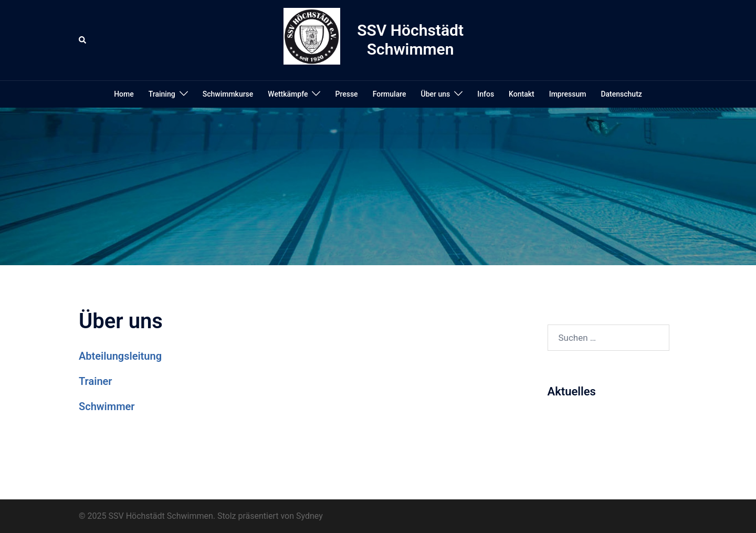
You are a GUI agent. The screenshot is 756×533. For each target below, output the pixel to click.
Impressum (568, 94)
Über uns (436, 94)
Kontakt (522, 94)
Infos (486, 94)
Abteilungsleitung (120, 356)
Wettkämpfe (288, 94)
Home (124, 94)
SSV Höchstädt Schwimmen (410, 40)
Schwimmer (107, 406)
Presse (346, 94)
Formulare (390, 94)
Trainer (96, 381)
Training (162, 94)
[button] (83, 40)
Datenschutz (621, 94)
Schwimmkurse (228, 94)
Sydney (309, 516)
